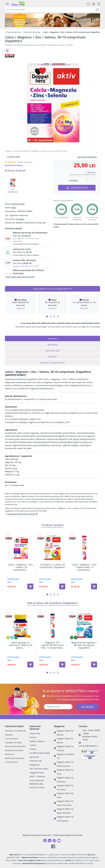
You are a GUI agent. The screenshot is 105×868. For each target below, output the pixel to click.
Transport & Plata (13, 742)
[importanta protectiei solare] (52, 20)
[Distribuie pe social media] (7, 51)
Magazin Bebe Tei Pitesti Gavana (64, 764)
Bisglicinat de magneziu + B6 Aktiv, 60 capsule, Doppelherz (84, 645)
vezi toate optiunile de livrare (20, 277)
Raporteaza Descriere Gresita (22, 514)
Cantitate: (73, 180)
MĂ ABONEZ (87, 707)
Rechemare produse (15, 758)
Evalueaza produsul (14, 165)
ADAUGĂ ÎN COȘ (77, 188)
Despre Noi (35, 733)
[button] (47, 316)
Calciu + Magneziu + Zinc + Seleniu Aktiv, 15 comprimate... (84, 567)
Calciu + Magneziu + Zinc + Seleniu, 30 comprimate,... (21, 567)
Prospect (20, 219)
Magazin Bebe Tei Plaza (64, 772)
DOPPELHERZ (18, 204)
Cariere (33, 737)
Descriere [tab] (53, 339)
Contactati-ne (11, 762)
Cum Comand (11, 738)
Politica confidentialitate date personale (40, 753)
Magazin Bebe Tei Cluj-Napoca (64, 819)
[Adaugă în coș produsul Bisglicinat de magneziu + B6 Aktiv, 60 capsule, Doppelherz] (94, 665)
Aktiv (14, 207)
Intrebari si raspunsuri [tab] (52, 363)
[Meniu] (7, 4)
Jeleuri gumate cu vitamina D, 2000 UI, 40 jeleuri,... (21, 645)
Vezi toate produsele (87, 157)
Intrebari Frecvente (14, 750)
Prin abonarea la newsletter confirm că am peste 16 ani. (72, 696)
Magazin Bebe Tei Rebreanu (64, 780)
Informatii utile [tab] (52, 351)
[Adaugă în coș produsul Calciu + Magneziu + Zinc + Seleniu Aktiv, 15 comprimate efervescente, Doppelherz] (94, 586)
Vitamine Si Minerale (32, 32)
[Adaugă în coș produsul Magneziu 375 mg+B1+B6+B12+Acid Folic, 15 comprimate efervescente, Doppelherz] (62, 665)
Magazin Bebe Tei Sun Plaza (64, 787)
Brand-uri (9, 754)
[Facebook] (45, 841)
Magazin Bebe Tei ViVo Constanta (64, 803)
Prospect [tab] (52, 356)
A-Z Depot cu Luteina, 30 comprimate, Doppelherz (52, 566)
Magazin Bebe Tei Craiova (64, 748)
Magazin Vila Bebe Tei (64, 756)
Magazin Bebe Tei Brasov (64, 740)
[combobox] (52, 10)
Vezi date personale (78, 699)
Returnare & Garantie (15, 746)
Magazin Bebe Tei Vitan (64, 795)
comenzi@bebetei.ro (89, 746)
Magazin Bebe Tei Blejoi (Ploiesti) (64, 811)
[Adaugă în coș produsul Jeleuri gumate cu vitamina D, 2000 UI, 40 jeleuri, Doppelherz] (30, 665)
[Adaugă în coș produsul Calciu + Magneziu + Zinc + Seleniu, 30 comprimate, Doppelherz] (30, 586)
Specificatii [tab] (52, 345)
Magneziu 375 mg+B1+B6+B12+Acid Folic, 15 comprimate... (52, 645)
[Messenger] (50, 841)
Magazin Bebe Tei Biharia (64, 733)
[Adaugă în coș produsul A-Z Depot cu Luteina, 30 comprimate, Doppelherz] (62, 586)
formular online (37, 787)
